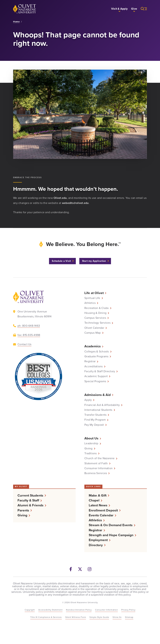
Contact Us (25, 344)
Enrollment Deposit (103, 510)
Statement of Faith (96, 463)
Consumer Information (98, 468)
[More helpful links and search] (142, 9)
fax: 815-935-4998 (29, 335)
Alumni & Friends (30, 505)
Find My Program (95, 420)
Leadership (91, 443)
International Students (98, 410)
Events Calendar (101, 515)
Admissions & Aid (98, 395)
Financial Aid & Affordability (102, 405)
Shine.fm (117, 617)
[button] (119, 9)
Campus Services (95, 318)
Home (16, 22)
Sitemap (129, 617)
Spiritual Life (92, 298)
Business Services (96, 473)
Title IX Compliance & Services (46, 617)
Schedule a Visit (61, 261)
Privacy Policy (128, 610)
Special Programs (95, 381)
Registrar (90, 361)
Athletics (90, 303)
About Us (91, 438)
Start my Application (94, 261)
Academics (93, 346)
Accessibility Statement (51, 610)
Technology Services (97, 323)
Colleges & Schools (97, 352)
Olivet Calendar (94, 328)
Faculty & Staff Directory (100, 371)
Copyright (30, 610)
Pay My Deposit (94, 425)
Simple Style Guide (99, 617)
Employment (98, 540)
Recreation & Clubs (97, 308)
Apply (88, 400)
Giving (88, 449)
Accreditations (94, 366)
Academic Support (96, 376)
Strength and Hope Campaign (111, 535)
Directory (96, 545)
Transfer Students (95, 415)
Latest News (98, 505)
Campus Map (93, 333)
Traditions (91, 453)
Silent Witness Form (76, 617)
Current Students (30, 495)
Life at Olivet (94, 293)
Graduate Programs (96, 356)
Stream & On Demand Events (111, 525)
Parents (23, 510)
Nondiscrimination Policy (79, 610)
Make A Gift (98, 495)
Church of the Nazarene (100, 458)
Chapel (94, 500)
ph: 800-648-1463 (29, 326)
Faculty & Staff (28, 500)
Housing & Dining (95, 313)
